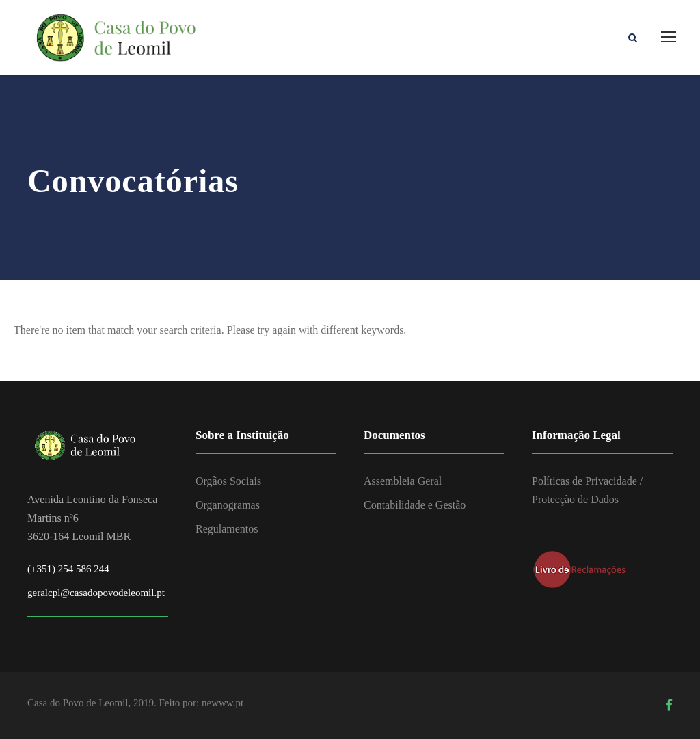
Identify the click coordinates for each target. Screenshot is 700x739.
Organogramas (228, 505)
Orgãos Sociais (228, 481)
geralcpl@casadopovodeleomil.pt (96, 593)
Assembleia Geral (403, 481)
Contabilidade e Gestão (415, 505)
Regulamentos (227, 529)
